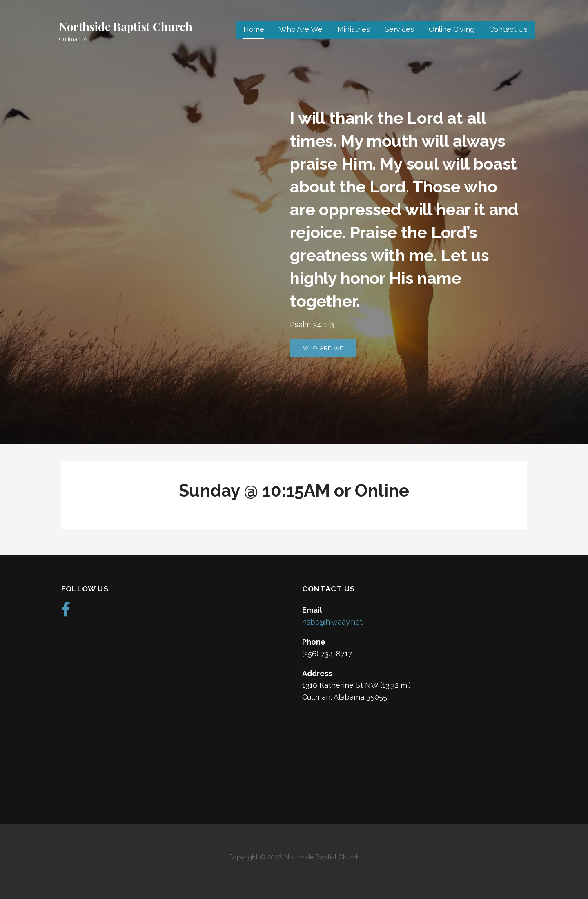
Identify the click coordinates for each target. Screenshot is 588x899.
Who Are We (301, 29)
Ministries (354, 29)
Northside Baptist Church (126, 26)
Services (399, 29)
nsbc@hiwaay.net (332, 622)
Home (254, 29)
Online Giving (452, 29)
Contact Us (508, 29)
